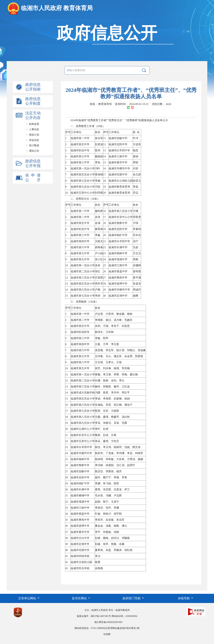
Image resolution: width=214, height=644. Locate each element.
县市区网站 (80, 598)
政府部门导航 (132, 598)
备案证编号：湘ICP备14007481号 (94, 616)
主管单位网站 (28, 598)
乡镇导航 (184, 598)
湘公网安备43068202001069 (108, 622)
